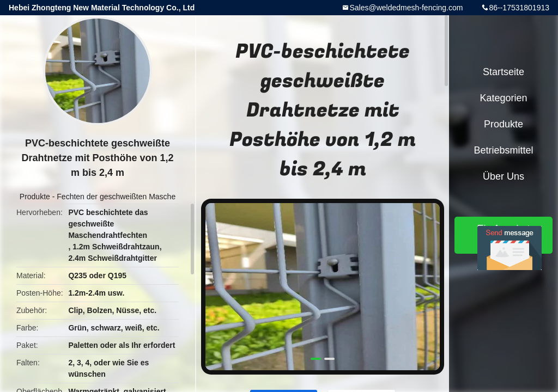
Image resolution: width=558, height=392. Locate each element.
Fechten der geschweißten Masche (116, 197)
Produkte (35, 197)
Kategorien (503, 98)
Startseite (504, 72)
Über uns (504, 176)
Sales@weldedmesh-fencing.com (406, 8)
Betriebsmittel (503, 150)
